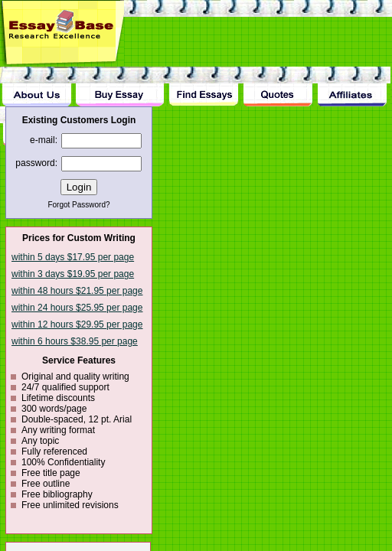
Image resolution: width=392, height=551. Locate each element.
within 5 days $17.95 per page (73, 257)
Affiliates (353, 86)
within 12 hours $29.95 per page (77, 324)
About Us (37, 86)
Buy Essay (120, 86)
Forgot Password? (78, 205)
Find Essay (203, 86)
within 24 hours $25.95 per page (77, 308)
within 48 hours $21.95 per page (77, 291)
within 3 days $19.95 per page (73, 274)
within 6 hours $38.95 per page (75, 341)
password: (36, 163)
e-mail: (44, 140)
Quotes (278, 86)
